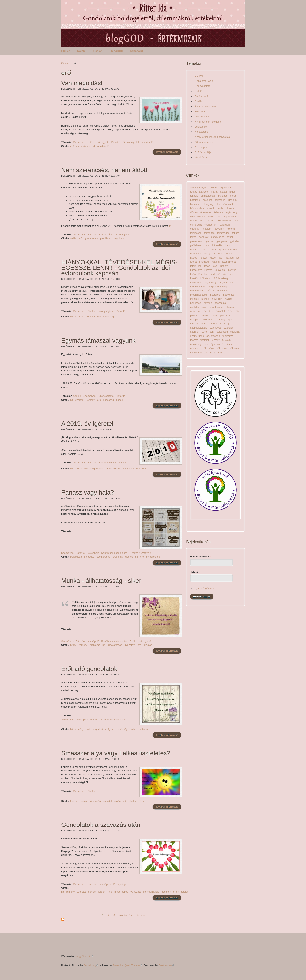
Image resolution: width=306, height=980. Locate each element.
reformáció (208, 319)
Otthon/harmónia (204, 142)
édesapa (219, 212)
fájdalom (166, 892)
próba (73, 645)
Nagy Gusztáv (84, 956)
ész (236, 221)
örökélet (221, 311)
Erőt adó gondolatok (89, 669)
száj (226, 324)
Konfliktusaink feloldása (114, 553)
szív (212, 332)
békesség (220, 200)
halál (228, 245)
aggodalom (226, 188)
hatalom (195, 249)
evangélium (211, 225)
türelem (133, 801)
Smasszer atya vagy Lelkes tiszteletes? (116, 753)
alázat (185, 892)
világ (221, 352)
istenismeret (229, 262)
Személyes (79, 142)
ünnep (231, 344)
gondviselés (104, 146)
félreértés (209, 233)
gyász (230, 237)
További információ (168, 152)
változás (234, 348)
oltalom (230, 307)
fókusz (236, 233)
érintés (194, 221)
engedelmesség (112, 801)
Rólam (81, 51)
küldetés (205, 278)
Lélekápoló (147, 142)
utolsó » (140, 915)
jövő (215, 266)
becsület (207, 200)
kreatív (194, 278)
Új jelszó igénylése (205, 588)
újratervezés (218, 344)
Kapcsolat (137, 51)
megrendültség (199, 295)
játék (193, 266)
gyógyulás (221, 241)
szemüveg (216, 328)
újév (206, 344)
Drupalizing (91, 965)
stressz (194, 324)
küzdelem (196, 282)
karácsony (196, 270)
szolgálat (235, 332)
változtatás (196, 352)
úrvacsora (196, 348)
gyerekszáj (196, 241)
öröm (142, 801)
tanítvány (228, 336)
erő (72, 146)
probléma (105, 238)
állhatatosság (115, 645)
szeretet (80, 317)
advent (213, 188)
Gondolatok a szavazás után (101, 825)
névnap (208, 303)
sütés (204, 324)
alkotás (194, 196)
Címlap (66, 51)
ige (238, 258)
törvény (216, 340)
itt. (170, 226)
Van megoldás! (82, 83)
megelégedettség (217, 287)
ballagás (223, 196)
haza (205, 249)
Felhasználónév (200, 557)
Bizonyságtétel (130, 142)
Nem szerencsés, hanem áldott (104, 170)
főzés (193, 237)
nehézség (122, 729)
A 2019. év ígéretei (87, 424)
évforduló (225, 225)
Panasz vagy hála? (88, 492)
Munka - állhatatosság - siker (101, 581)
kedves (74, 801)
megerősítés (83, 146)
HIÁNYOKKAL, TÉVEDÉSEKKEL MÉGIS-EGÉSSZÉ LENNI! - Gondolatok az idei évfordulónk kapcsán (119, 268)
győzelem (130, 645)
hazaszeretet (230, 249)
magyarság (210, 282)
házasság (108, 317)
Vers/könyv (201, 157)
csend (211, 208)
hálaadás (141, 469)
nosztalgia (220, 303)
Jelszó (195, 572)
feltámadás (223, 233)
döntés (129, 557)
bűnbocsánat (197, 208)
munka (205, 299)
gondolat (204, 237)
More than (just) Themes (128, 965)
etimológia (196, 225)
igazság (229, 258)
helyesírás (196, 254)
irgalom (215, 262)
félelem (102, 892)
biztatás (148, 645)
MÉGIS (211, 291)
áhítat (193, 192)
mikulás (194, 299)
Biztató (103, 234)
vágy (211, 348)
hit (94, 146)
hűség (120, 400)
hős (220, 254)
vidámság (95, 801)
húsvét (203, 258)
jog (200, 266)
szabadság (215, 324)
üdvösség (196, 344)
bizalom (232, 200)
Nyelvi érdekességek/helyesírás (212, 137)
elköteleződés (198, 216)
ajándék (204, 192)
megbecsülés (226, 282)
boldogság (76, 557)
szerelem (229, 328)
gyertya (209, 241)
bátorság (195, 200)
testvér (194, 340)
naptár (228, 299)
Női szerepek (202, 132)
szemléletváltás (199, 328)
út (205, 348)
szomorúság (103, 557)
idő (221, 258)
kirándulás (196, 274)
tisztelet (205, 340)
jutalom (224, 266)
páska (194, 315)
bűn (218, 204)
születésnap (213, 336)
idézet (213, 258)
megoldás (118, 238)
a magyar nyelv (199, 188)
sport (231, 319)
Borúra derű (201, 96)
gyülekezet (196, 245)
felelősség (196, 233)
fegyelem (219, 229)
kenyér (232, 270)
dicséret (230, 208)
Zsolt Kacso (166, 965)
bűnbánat (228, 204)
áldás (73, 238)
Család (98, 51)
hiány (207, 254)
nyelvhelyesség (199, 307)
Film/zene (200, 112)
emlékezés (214, 216)
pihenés (204, 315)
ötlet (238, 311)
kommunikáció (151, 892)
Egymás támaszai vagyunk (98, 340)
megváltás (228, 295)
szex (204, 332)
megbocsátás (97, 469)
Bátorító (116, 142)
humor (84, 801)
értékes (211, 221)
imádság (204, 262)
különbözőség (220, 278)
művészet (217, 299)
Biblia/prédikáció (108, 462)
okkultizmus (217, 307)
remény (91, 317)
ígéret (79, 469)
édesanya (206, 212)
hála (207, 245)
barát (233, 196)
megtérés (215, 295)
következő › (125, 915)
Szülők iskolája (203, 152)
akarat (214, 192)
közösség (228, 274)
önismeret (196, 311)
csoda (220, 208)
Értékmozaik (224, 221)
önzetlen (209, 311)
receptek (195, 319)
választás (136, 892)
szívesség (222, 332)
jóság (207, 266)
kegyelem (129, 469)
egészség (232, 212)
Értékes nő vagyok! (98, 142)
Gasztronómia (203, 117)
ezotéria (195, 229)
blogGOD (117, 51)
